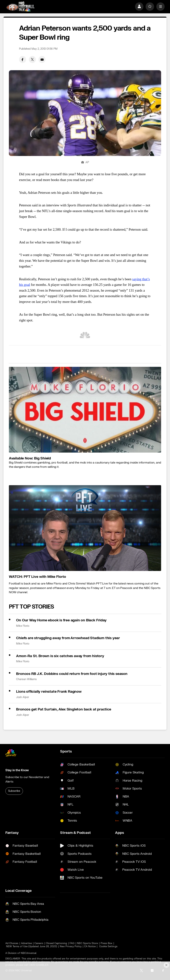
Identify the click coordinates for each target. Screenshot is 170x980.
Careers (39, 943)
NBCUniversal (29, 953)
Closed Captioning (56, 943)
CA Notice (90, 946)
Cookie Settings (108, 946)
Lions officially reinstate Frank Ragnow (49, 692)
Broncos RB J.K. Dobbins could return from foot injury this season (72, 674)
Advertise (27, 943)
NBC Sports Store (87, 943)
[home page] (20, 7)
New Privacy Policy (71, 946)
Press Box (107, 943)
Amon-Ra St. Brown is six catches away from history (60, 656)
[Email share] (42, 59)
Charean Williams (26, 679)
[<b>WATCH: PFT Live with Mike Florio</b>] (85, 528)
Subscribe (14, 791)
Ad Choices (12, 943)
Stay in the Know (17, 770)
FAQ (72, 943)
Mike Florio (23, 626)
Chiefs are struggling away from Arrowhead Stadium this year (68, 638)
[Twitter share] (32, 59)
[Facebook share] (23, 59)
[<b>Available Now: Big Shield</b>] (85, 410)
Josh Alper (22, 697)
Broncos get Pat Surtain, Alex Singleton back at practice (64, 709)
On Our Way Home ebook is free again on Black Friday (61, 620)
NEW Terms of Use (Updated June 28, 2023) (32, 946)
